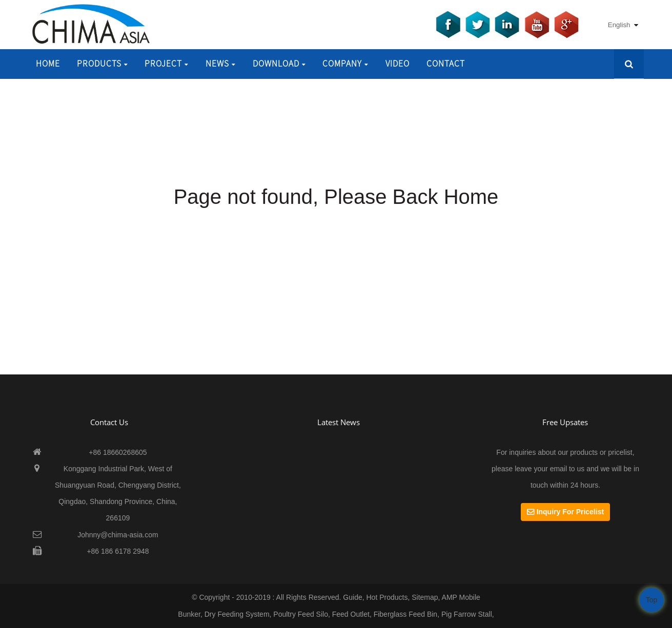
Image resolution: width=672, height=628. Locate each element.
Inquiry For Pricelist (570, 512)
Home (48, 64)
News (221, 64)
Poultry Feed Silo (301, 614)
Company (345, 64)
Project (167, 64)
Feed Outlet (351, 614)
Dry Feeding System (237, 614)
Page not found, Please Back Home (336, 197)
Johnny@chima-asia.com (118, 535)
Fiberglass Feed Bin (406, 614)
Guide (352, 597)
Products (103, 64)
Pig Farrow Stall (467, 614)
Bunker (189, 614)
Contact (446, 64)
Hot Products (387, 597)
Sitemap (425, 597)
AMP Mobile (461, 597)
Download (279, 64)
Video (398, 64)
